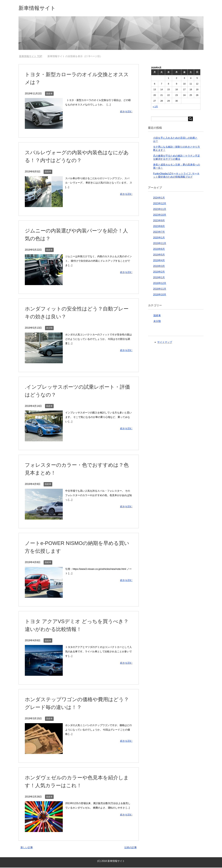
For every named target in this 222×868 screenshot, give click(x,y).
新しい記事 (27, 848)
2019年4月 (159, 261)
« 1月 (155, 107)
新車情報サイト (38, 8)
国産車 (49, 94)
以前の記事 (131, 848)
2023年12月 (160, 204)
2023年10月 (160, 215)
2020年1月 (159, 238)
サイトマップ (165, 343)
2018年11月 (160, 289)
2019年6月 (159, 249)
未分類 (49, 328)
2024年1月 (159, 198)
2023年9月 (159, 221)
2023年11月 (160, 210)
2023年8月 (159, 227)
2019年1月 (159, 278)
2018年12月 (160, 284)
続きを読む (126, 112)
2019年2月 (159, 272)
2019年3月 (159, 267)
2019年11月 (160, 244)
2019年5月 (159, 255)
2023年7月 (159, 232)
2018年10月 (160, 295)
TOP (31, 57)
